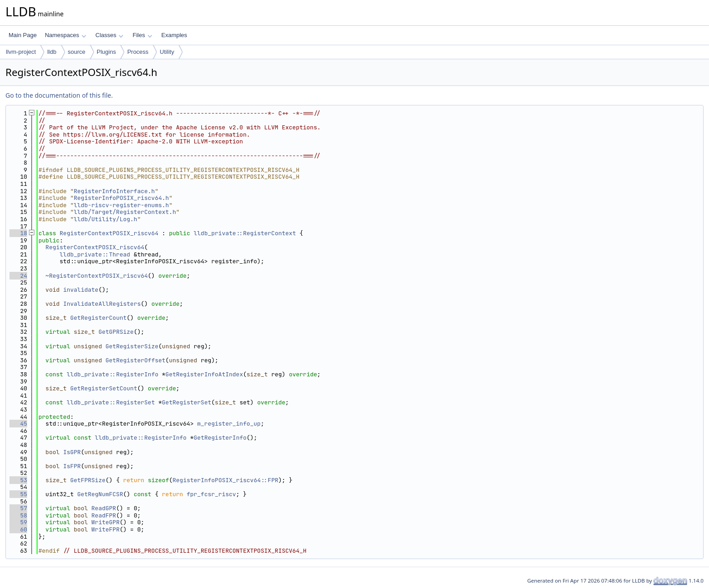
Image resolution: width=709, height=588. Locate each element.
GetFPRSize (88, 480)
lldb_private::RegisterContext (245, 233)
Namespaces (65, 35)
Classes (109, 35)
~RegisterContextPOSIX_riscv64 (97, 276)
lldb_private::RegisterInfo (112, 374)
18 (18, 233)
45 (18, 424)
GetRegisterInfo (220, 438)
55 (18, 494)
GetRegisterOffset (135, 360)
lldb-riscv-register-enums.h (121, 205)
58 (18, 515)
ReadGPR (104, 508)
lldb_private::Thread (95, 254)
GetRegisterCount (98, 318)
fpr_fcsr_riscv (211, 494)
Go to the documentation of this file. (59, 95)
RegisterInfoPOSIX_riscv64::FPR (226, 480)
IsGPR (72, 452)
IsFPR (72, 466)
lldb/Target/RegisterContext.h (125, 212)
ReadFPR (104, 515)
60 (18, 529)
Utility (167, 52)
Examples (174, 35)
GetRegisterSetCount (104, 388)
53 (18, 480)
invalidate (81, 290)
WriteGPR (105, 522)
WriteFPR (105, 529)
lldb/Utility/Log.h (105, 219)
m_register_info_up (229, 424)
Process (138, 52)
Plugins (106, 52)
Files (142, 35)
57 (18, 508)
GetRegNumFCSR (100, 494)
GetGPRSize (116, 332)
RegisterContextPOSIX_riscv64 (109, 233)
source (77, 52)
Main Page (23, 35)
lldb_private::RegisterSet (111, 402)
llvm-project (21, 52)
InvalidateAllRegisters (102, 304)
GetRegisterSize (132, 346)
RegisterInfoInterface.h (114, 191)
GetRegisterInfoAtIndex (204, 374)
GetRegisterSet (187, 402)
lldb (52, 52)
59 (18, 522)
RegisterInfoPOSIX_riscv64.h (121, 198)
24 (18, 276)
